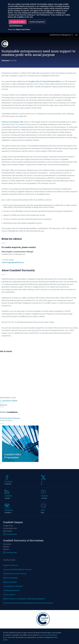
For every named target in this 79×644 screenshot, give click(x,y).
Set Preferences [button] (16, 26)
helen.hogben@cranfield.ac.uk (13, 262)
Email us (4, 405)
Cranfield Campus (13, 522)
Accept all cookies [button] (18, 22)
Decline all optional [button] (37, 22)
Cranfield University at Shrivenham (23, 540)
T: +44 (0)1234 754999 (9, 401)
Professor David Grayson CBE (12, 122)
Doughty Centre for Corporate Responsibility (45, 81)
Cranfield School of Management (60, 35)
